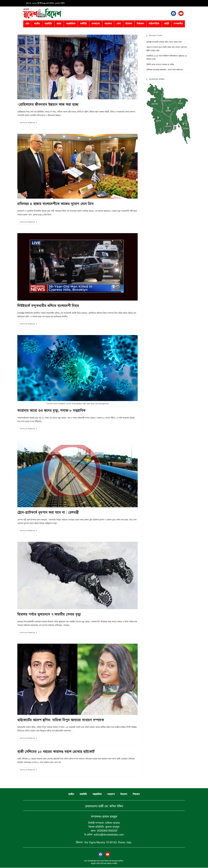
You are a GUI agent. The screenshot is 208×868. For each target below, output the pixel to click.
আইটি (167, 24)
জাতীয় (37, 24)
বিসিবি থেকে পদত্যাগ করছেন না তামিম (160, 65)
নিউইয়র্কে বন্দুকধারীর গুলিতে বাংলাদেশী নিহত (48, 306)
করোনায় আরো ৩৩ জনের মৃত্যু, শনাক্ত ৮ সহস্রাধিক (51, 411)
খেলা (119, 24)
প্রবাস (59, 24)
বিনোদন (129, 24)
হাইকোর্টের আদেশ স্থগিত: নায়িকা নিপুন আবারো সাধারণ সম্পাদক (61, 720)
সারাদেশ (111, 794)
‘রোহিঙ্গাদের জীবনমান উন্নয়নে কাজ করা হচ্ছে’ (48, 105)
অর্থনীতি (83, 24)
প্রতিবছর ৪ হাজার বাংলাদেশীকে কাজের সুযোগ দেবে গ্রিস (55, 204)
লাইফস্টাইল (154, 24)
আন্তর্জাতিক (71, 24)
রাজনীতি (48, 24)
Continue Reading (30, 122)
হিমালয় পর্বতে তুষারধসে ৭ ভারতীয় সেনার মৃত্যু (49, 614)
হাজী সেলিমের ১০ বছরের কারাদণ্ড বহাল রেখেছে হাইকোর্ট (56, 752)
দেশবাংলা (96, 24)
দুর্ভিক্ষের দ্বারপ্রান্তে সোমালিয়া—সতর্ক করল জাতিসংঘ (165, 70)
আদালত (108, 24)
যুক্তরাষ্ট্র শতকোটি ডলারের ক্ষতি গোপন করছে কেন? (164, 42)
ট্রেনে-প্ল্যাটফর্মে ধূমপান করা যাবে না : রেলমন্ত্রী (48, 512)
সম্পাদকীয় (178, 24)
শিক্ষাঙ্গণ (140, 24)
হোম (27, 24)
